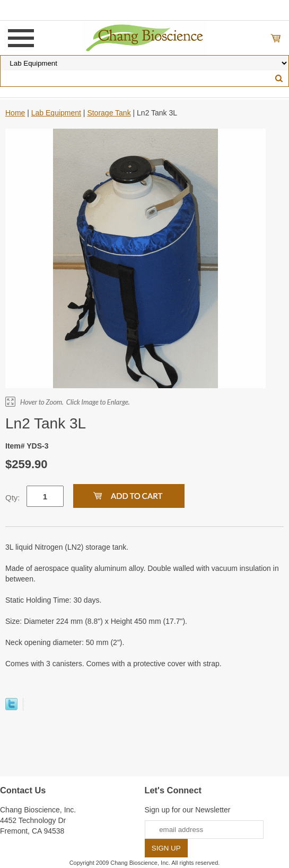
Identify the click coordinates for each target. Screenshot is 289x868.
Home (15, 113)
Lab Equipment (56, 113)
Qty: (13, 498)
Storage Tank (109, 113)
